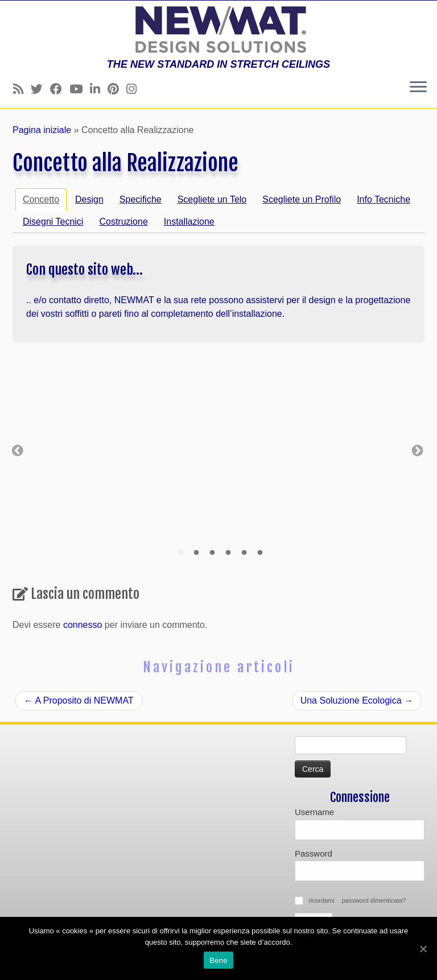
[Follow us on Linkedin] (99, 89)
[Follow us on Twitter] (40, 89)
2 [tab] (196, 553)
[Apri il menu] (418, 88)
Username (314, 812)
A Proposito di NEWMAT (79, 700)
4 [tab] (228, 553)
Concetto (41, 199)
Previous (18, 449)
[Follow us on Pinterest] (117, 89)
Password (314, 853)
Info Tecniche (384, 199)
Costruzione (123, 222)
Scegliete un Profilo (302, 199)
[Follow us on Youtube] (80, 89)
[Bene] (423, 949)
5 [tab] (244, 553)
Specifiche (141, 199)
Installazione (189, 222)
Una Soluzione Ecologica (357, 700)
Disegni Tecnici (53, 222)
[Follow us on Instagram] (135, 89)
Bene (218, 960)
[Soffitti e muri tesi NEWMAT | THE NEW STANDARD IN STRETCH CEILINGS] (218, 30)
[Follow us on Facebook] (60, 89)
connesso (83, 625)
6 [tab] (260, 553)
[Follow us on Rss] (22, 89)
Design (89, 199)
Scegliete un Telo (212, 199)
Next (418, 449)
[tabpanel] (93, 449)
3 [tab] (212, 553)
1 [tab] (180, 553)
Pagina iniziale (42, 130)
